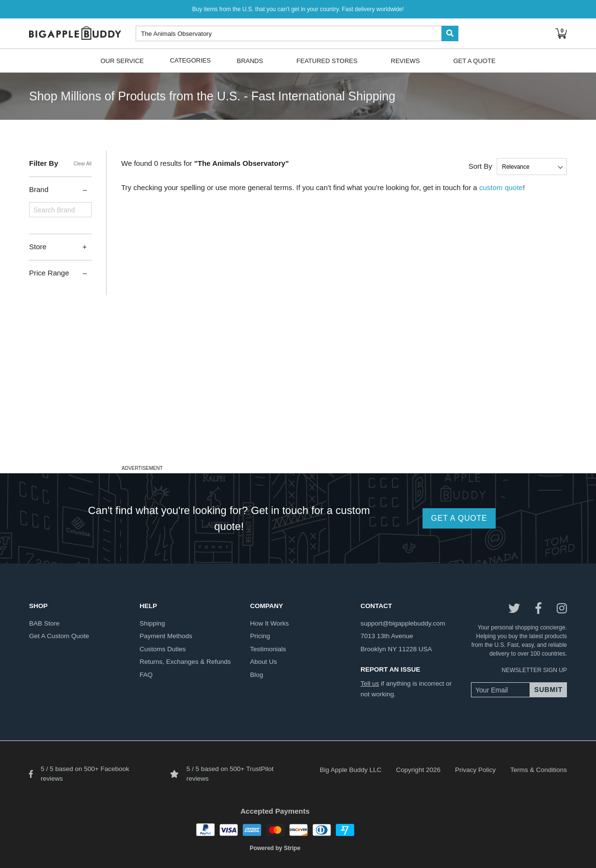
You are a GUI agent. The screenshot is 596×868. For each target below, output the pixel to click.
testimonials (268, 649)
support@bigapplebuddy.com (403, 623)
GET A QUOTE (459, 518)
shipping (152, 623)
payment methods (166, 636)
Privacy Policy (475, 770)
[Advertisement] (298, 394)
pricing (260, 636)
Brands (250, 60)
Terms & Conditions (539, 770)
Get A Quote (474, 60)
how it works (269, 623)
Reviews (406, 60)
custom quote (501, 187)
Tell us (370, 683)
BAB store (44, 623)
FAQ (146, 675)
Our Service (122, 60)
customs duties (163, 649)
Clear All (83, 164)
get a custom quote (59, 636)
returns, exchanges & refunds (185, 662)
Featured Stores (327, 60)
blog (257, 675)
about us (264, 662)
